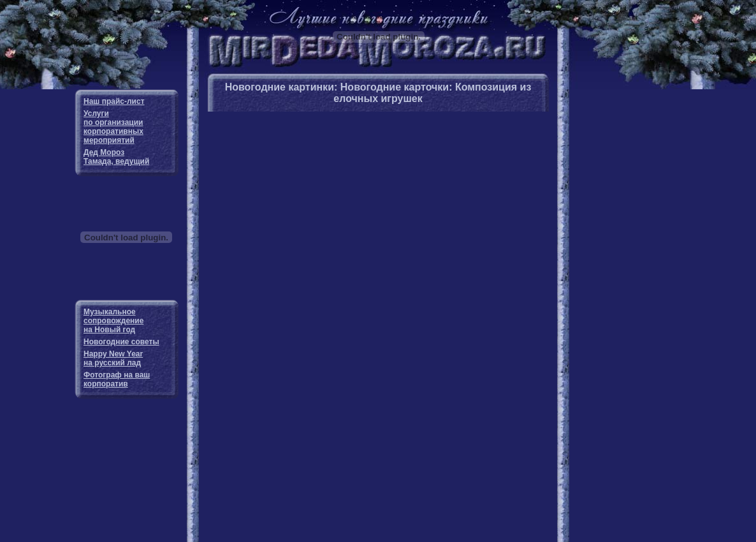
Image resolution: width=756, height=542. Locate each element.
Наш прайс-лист (114, 101)
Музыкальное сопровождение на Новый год (113, 321)
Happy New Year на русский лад (113, 358)
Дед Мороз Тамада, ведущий (116, 157)
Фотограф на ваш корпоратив (117, 379)
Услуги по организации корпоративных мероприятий (113, 127)
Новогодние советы (121, 342)
